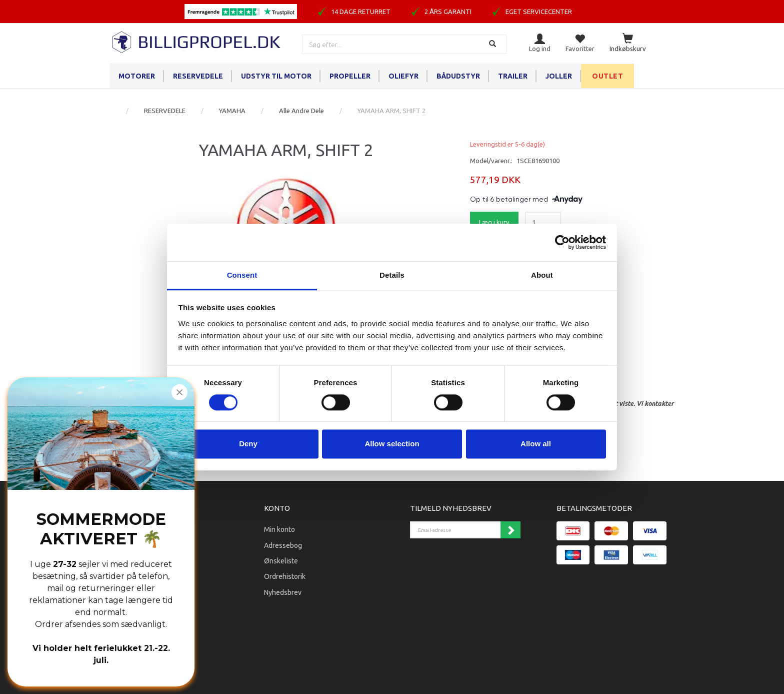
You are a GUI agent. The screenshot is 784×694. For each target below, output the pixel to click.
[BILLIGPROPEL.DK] (197, 41)
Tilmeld (510, 530)
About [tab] (542, 275)
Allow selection (392, 444)
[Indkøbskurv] (628, 43)
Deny (248, 444)
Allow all (536, 444)
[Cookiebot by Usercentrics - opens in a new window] (562, 242)
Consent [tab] (242, 275)
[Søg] (494, 44)
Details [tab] (392, 275)
